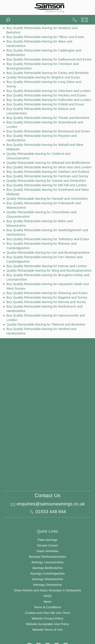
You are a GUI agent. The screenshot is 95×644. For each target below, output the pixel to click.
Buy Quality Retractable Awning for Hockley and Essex (46, 95)
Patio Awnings (47, 540)
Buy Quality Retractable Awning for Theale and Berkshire (48, 118)
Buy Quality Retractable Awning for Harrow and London (47, 266)
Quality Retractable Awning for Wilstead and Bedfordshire (48, 163)
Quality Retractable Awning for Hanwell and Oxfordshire (47, 199)
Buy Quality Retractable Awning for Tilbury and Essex (45, 37)
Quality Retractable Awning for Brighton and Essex (43, 77)
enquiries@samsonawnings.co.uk (85, 20)
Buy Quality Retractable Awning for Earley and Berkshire (48, 73)
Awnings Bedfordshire (47, 568)
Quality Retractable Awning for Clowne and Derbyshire (46, 181)
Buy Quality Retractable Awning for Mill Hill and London (47, 185)
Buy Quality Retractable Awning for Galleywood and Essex (49, 59)
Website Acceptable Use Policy (47, 624)
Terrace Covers (47, 545)
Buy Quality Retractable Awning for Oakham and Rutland (48, 172)
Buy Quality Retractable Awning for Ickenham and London (49, 91)
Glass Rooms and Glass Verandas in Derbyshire (47, 590)
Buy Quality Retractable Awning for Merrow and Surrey (46, 302)
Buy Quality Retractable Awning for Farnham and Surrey (47, 176)
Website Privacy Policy (47, 618)
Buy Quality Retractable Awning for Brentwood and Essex (48, 131)
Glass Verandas (48, 551)
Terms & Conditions (47, 607)
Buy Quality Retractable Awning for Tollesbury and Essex (48, 239)
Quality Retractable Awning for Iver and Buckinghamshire (48, 253)
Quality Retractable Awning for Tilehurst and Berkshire (46, 324)
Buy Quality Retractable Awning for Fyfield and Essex (45, 104)
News (47, 602)
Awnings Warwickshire (48, 579)
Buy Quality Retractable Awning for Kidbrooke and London (49, 100)
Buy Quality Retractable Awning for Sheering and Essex (47, 293)
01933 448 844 (75, 20)
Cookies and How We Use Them (47, 613)
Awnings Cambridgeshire (47, 573)
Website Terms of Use (47, 630)
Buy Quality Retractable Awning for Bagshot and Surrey (47, 297)
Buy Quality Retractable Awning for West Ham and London (49, 167)
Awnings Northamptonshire (48, 557)
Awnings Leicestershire (47, 562)
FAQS (47, 596)
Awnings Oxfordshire (48, 585)
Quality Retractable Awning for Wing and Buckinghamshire (49, 270)
